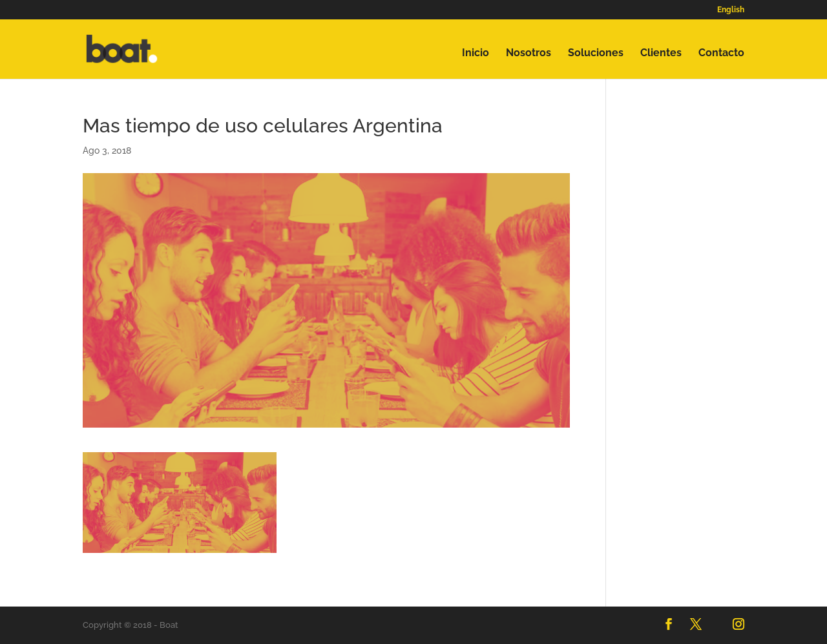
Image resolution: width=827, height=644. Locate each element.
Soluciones (596, 54)
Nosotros (529, 54)
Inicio (476, 54)
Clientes (661, 54)
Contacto (721, 54)
